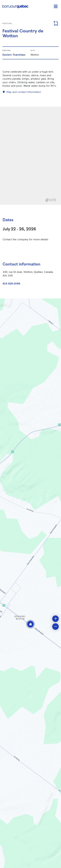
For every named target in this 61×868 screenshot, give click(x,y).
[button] (30, 624)
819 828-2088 (11, 283)
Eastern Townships (14, 55)
